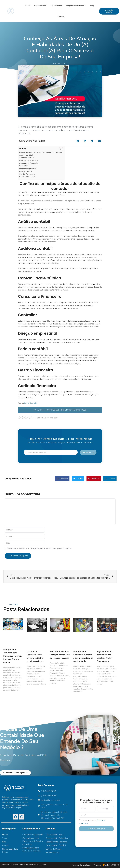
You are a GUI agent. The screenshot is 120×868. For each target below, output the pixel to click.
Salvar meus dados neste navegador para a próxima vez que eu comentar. (39, 548)
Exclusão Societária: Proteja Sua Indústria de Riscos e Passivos (60, 655)
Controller (24, 166)
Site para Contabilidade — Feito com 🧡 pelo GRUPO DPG (95, 865)
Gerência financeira (27, 177)
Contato (61, 17)
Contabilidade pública (29, 160)
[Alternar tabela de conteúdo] (60, 149)
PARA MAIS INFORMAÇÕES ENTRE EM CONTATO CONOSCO (60, 410)
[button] (78, 141)
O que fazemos (56, 6)
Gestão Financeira (27, 174)
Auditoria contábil (27, 158)
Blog (92, 6)
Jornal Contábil (31, 403)
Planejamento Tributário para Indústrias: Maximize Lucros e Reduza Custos (13, 656)
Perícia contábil (26, 171)
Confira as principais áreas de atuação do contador (41, 152)
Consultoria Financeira (29, 163)
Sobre (28, 6)
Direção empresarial (28, 169)
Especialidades (40, 6)
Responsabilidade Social (76, 6)
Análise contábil (26, 155)
